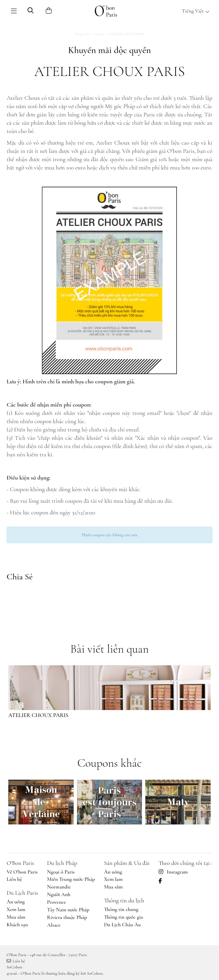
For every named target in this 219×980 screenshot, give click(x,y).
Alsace (54, 925)
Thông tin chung (121, 909)
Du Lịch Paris (22, 893)
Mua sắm (16, 917)
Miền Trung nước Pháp (71, 879)
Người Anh (59, 894)
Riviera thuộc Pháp (67, 917)
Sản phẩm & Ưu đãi (127, 863)
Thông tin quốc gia (123, 917)
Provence (57, 902)
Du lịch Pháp (62, 863)
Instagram (173, 872)
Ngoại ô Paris (61, 872)
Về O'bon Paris (22, 872)
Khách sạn (17, 925)
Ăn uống (16, 902)
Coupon (99, 34)
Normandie (59, 887)
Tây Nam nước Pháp (68, 910)
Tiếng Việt (196, 11)
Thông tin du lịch (124, 900)
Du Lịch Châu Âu (122, 925)
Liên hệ (14, 879)
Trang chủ (82, 34)
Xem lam (16, 909)
